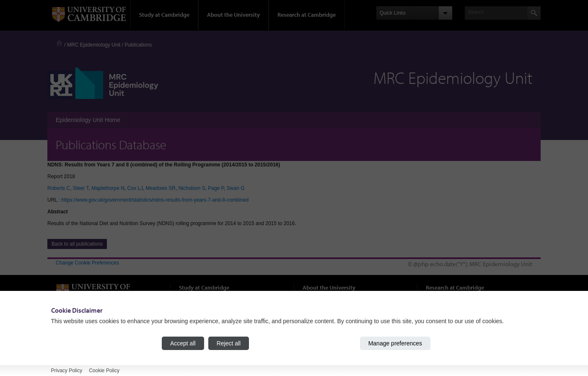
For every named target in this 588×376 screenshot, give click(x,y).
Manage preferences (395, 343)
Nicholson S (192, 188)
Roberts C (59, 188)
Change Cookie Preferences (87, 263)
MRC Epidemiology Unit (94, 45)
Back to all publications (77, 244)
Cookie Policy (104, 371)
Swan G (236, 188)
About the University (233, 15)
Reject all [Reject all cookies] (229, 343)
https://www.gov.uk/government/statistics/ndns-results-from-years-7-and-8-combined (155, 200)
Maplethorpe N (108, 188)
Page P (216, 188)
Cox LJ (135, 188)
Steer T (81, 188)
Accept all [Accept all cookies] (183, 343)
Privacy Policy (67, 371)
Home (59, 43)
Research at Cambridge (307, 15)
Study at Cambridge (164, 15)
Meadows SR (161, 188)
